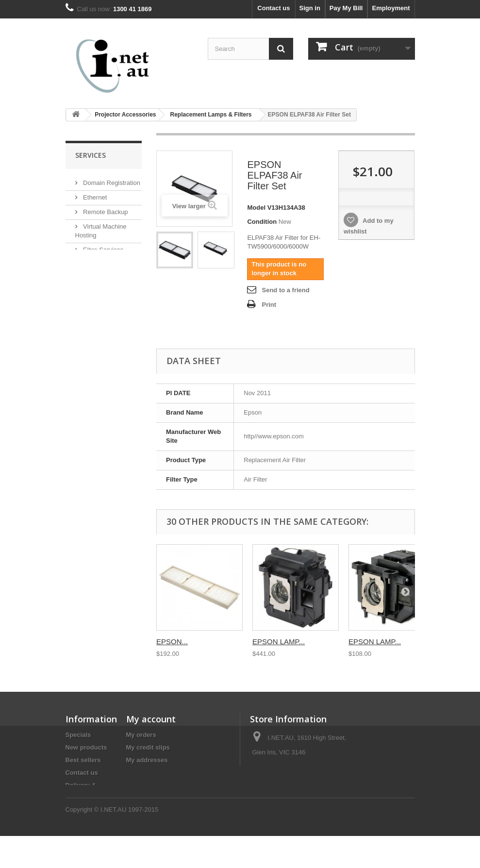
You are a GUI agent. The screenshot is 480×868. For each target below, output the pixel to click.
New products (86, 747)
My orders (141, 735)
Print (269, 305)
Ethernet (94, 196)
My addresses (147, 760)
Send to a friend (285, 290)
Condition (262, 222)
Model (256, 208)
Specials (78, 735)
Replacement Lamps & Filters (211, 115)
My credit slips (148, 747)
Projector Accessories (125, 115)
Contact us (273, 8)
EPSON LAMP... (279, 642)
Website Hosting (105, 263)
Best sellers (83, 760)
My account (151, 719)
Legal (74, 807)
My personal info (151, 773)
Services (91, 155)
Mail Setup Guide (107, 277)
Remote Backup (105, 210)
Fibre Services (103, 248)
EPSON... (172, 642)
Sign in (310, 8)
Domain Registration (111, 181)
